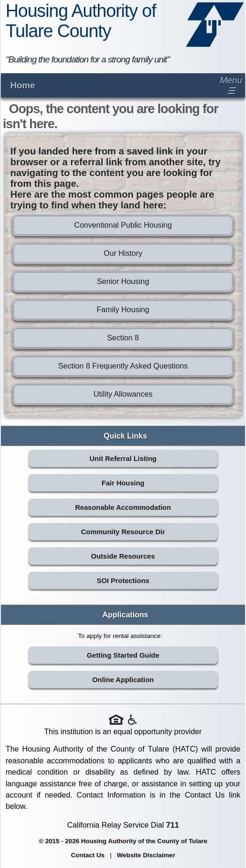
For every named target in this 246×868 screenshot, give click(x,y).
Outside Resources (123, 556)
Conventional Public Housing (123, 225)
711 (173, 825)
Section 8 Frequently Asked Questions (123, 366)
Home (23, 85)
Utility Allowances (123, 394)
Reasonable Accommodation (123, 507)
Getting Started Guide (123, 655)
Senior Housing (123, 281)
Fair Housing (123, 483)
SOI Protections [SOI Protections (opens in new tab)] (123, 580)
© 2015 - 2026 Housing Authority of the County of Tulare (123, 841)
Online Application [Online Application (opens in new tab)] (123, 680)
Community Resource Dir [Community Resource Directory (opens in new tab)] (123, 532)
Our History (123, 253)
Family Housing (123, 309)
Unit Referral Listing (123, 458)
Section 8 (123, 338)
